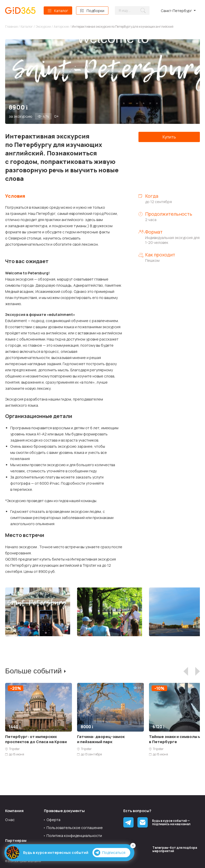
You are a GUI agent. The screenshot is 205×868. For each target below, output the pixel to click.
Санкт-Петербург (176, 11)
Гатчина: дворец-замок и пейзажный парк (101, 739)
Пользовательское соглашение (75, 828)
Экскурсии (43, 27)
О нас (10, 820)
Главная (11, 27)
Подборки (95, 11)
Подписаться (110, 853)
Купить (169, 137)
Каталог (61, 11)
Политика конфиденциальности (74, 836)
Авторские (61, 27)
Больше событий (33, 671)
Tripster (14, 749)
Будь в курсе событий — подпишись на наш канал (171, 822)
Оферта (53, 820)
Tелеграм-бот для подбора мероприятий (175, 849)
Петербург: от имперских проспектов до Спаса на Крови (36, 739)
